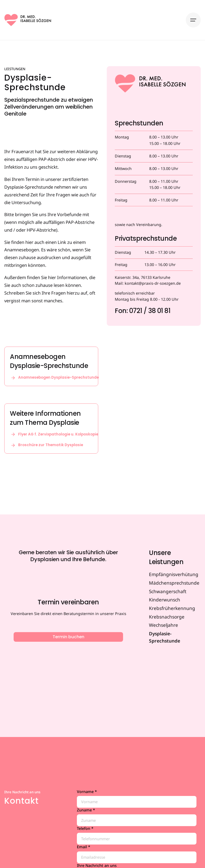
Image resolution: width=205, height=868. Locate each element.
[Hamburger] (193, 20)
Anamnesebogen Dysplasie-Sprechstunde (54, 378)
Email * (137, 854)
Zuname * (137, 817)
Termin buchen (68, 637)
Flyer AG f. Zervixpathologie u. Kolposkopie (54, 434)
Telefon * (137, 835)
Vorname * (137, 798)
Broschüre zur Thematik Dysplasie (46, 445)
